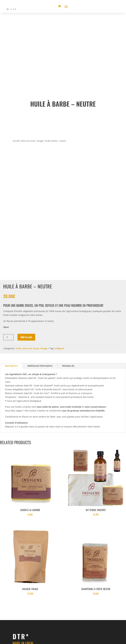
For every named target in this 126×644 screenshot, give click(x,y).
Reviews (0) (68, 366)
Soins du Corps (28, 141)
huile (19, 348)
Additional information (40, 366)
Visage (40, 141)
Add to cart (26, 337)
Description (11, 366)
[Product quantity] (8, 337)
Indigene (59, 348)
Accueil (16, 141)
